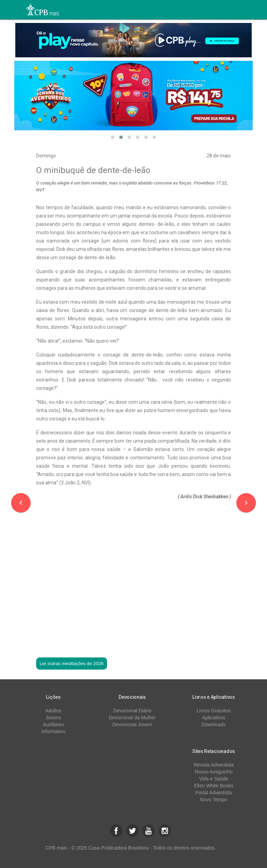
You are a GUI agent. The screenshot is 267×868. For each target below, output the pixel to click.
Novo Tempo (213, 800)
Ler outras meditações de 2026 (72, 664)
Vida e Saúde (214, 779)
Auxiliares (53, 724)
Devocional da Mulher (132, 718)
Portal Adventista (214, 793)
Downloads (214, 724)
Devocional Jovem (132, 724)
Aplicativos (214, 718)
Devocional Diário (132, 711)
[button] (113, 137)
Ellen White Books (214, 786)
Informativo (53, 731)
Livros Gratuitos (213, 711)
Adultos (53, 711)
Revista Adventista (214, 765)
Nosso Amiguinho (214, 772)
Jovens (53, 718)
